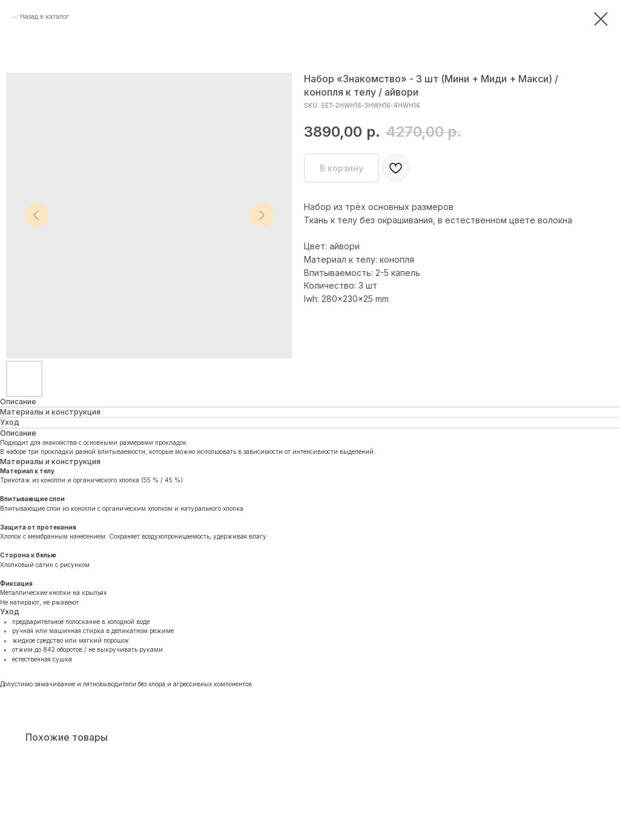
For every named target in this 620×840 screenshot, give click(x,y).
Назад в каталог (45, 16)
